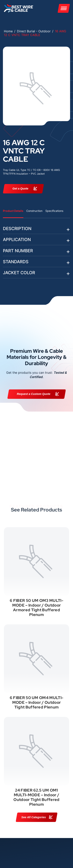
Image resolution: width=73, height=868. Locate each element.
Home (8, 31)
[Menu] (64, 8)
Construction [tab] (34, 211)
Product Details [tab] (13, 211)
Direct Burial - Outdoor (34, 31)
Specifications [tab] (54, 211)
